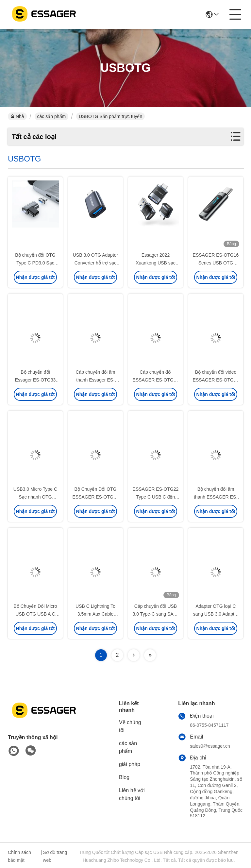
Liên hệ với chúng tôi (132, 794)
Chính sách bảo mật (19, 856)
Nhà (17, 116)
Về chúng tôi (130, 726)
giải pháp (130, 764)
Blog (124, 777)
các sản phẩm (52, 116)
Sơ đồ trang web (55, 856)
